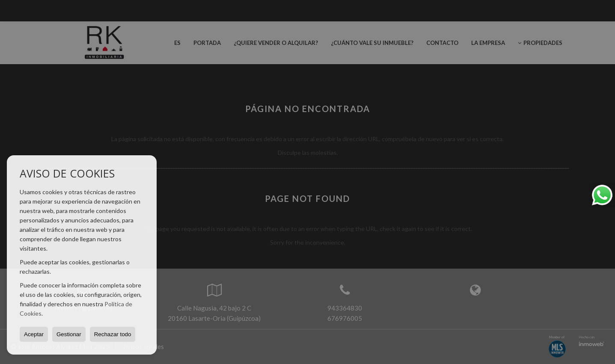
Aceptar (34, 334)
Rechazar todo (113, 334)
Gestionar (69, 334)
